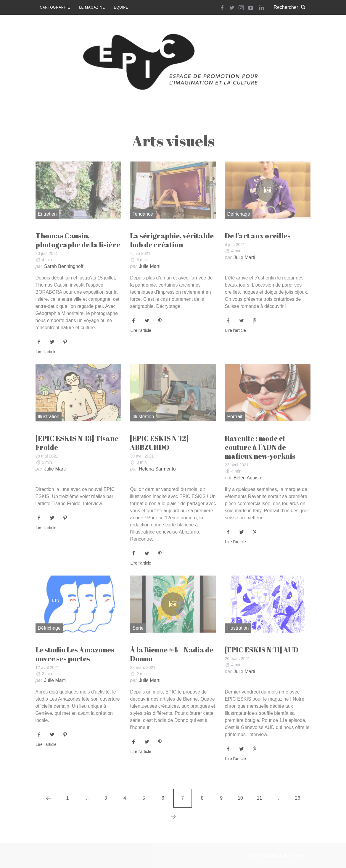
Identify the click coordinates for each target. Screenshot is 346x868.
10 (240, 798)
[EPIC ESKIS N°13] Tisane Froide (77, 443)
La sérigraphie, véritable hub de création (172, 240)
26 (298, 798)
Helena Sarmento (157, 469)
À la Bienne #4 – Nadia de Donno (172, 654)
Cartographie (55, 7)
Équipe (121, 7)
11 (260, 798)
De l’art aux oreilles (258, 236)
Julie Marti (150, 266)
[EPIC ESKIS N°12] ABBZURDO (159, 443)
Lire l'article (46, 352)
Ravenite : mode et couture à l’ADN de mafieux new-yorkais (260, 447)
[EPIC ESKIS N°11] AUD (261, 650)
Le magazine (92, 7)
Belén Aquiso (247, 478)
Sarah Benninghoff (64, 266)
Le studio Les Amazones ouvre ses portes (75, 654)
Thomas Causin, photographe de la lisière (78, 240)
